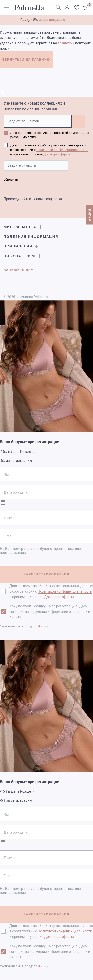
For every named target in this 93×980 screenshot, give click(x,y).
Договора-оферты (57, 154)
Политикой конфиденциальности (65, 591)
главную (65, 43)
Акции (43, 626)
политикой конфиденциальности (62, 150)
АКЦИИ (89, 215)
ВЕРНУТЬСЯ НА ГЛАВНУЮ (26, 60)
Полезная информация (31, 237)
